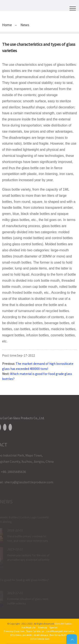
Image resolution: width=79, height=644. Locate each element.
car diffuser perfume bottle (60, 631)
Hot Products (29, 627)
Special (53, 627)
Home (7, 25)
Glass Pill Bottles (63, 624)
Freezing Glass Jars (14, 631)
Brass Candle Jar (35, 631)
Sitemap (42, 627)
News (25, 25)
